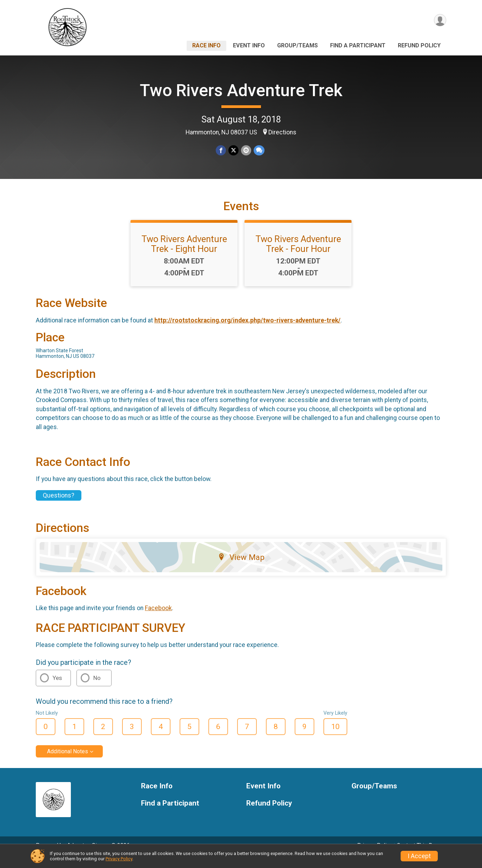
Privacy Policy (119, 859)
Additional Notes (68, 761)
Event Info (249, 45)
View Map (241, 567)
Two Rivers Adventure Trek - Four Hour (298, 254)
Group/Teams (297, 45)
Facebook (158, 618)
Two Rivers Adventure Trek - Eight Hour (184, 254)
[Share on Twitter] (233, 150)
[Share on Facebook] (221, 150)
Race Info (206, 45)
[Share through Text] (258, 150)
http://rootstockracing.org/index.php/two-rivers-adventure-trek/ (247, 330)
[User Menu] (440, 21)
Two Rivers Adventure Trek (241, 90)
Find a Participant (358, 45)
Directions (282, 132)
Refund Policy (419, 45)
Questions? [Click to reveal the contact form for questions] (59, 505)
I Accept (419, 856)
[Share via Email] (246, 150)
